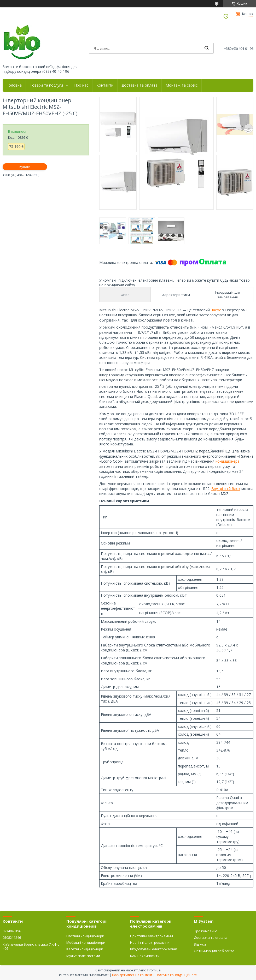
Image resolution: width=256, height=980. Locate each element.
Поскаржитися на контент (132, 975)
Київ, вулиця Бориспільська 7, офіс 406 (31, 946)
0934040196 (12, 931)
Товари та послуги (46, 85)
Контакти (105, 85)
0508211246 (12, 937)
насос (216, 310)
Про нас (81, 85)
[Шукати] (206, 48)
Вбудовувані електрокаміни (154, 949)
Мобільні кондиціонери (86, 942)
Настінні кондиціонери (85, 936)
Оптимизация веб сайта (214, 951)
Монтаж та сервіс (182, 85)
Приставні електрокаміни (152, 936)
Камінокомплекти (145, 956)
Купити (25, 167)
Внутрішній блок (226, 489)
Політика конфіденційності (176, 975)
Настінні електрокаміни (150, 942)
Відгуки (200, 944)
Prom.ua (154, 970)
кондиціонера (228, 461)
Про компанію (206, 931)
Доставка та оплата (139, 85)
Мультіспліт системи (83, 956)
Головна (14, 85)
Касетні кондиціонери (85, 949)
